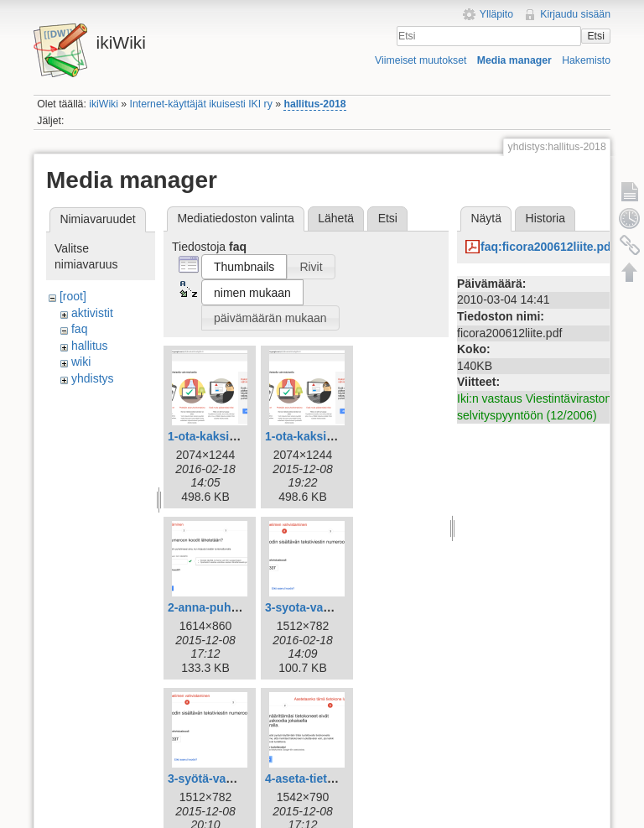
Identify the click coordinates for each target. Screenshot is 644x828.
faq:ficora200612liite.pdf (548, 247)
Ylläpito (496, 14)
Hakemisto (586, 60)
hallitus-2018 (314, 104)
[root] (73, 296)
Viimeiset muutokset (421, 60)
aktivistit (92, 313)
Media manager (514, 60)
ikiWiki (104, 104)
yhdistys (93, 378)
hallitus (90, 346)
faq (79, 329)
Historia (545, 218)
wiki (81, 362)
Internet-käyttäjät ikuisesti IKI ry (201, 104)
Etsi (595, 36)
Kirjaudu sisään (575, 14)
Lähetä (336, 218)
